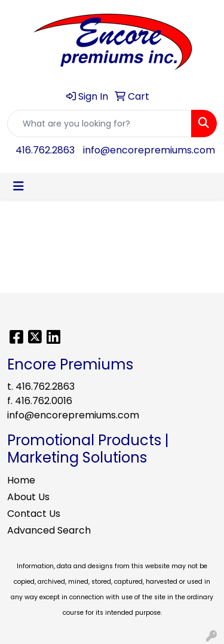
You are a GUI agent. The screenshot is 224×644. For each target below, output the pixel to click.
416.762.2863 (45, 150)
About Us (28, 497)
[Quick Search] (99, 124)
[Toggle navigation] (19, 186)
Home (21, 480)
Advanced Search (49, 530)
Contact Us (34, 514)
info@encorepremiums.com (149, 150)
